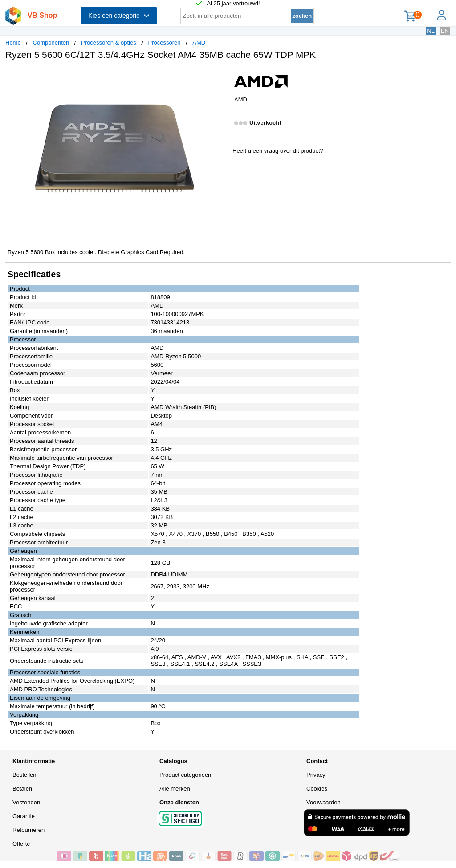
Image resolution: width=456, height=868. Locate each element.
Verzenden (26, 802)
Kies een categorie (119, 16)
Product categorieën (185, 775)
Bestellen (24, 775)
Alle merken (175, 789)
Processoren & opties (109, 43)
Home (13, 43)
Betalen (22, 789)
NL (431, 31)
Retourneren (28, 830)
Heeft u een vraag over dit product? (278, 151)
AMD (199, 43)
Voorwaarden (324, 802)
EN (445, 31)
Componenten (51, 43)
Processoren (165, 43)
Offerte (21, 844)
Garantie (24, 816)
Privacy (316, 775)
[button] (220, 76)
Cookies (317, 789)
